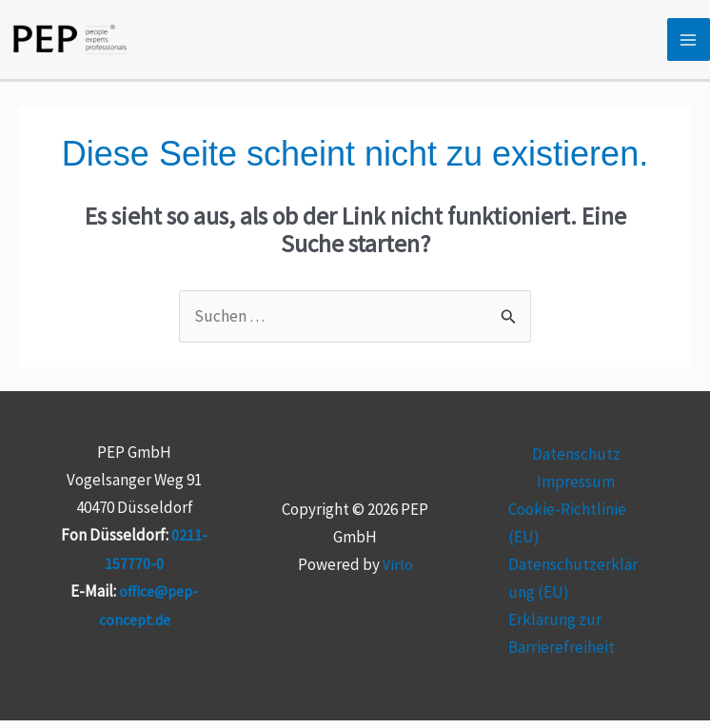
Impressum (576, 491)
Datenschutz (576, 463)
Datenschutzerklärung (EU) (573, 588)
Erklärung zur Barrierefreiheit (562, 642)
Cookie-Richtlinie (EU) (567, 532)
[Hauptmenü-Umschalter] (689, 46)
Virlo (397, 574)
